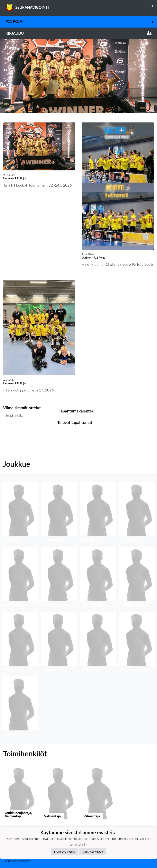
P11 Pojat (81, 22)
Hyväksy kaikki (64, 852)
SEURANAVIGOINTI (81, 6)
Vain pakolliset (93, 852)
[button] (12, 76)
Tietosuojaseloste (17, 861)
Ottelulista (13, 431)
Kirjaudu (78, 33)
